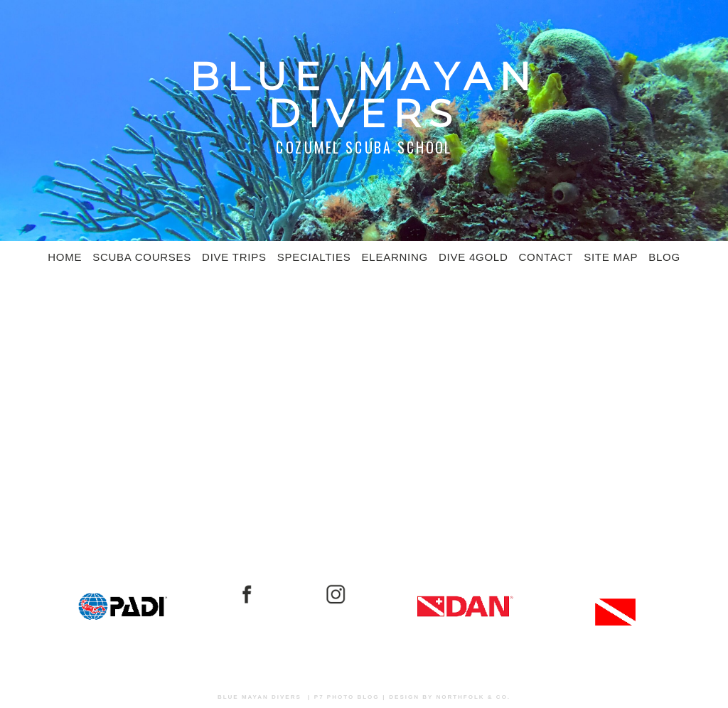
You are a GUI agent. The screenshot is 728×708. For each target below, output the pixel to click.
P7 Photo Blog (347, 697)
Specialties (314, 257)
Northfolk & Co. (473, 697)
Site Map (611, 257)
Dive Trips (234, 257)
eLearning (395, 257)
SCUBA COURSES (142, 257)
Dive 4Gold (473, 257)
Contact (546, 257)
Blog (664, 257)
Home (65, 257)
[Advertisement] (364, 388)
